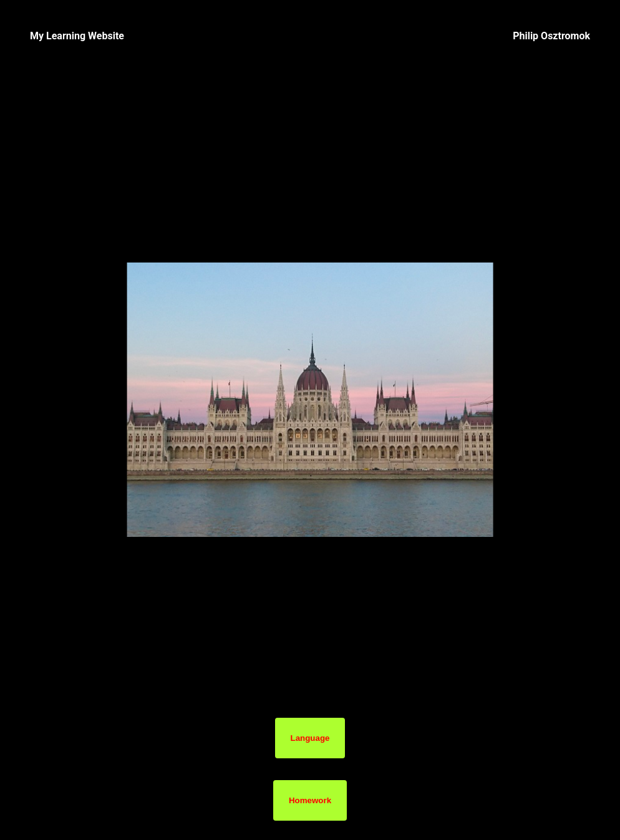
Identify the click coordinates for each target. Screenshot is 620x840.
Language (310, 738)
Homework (310, 800)
